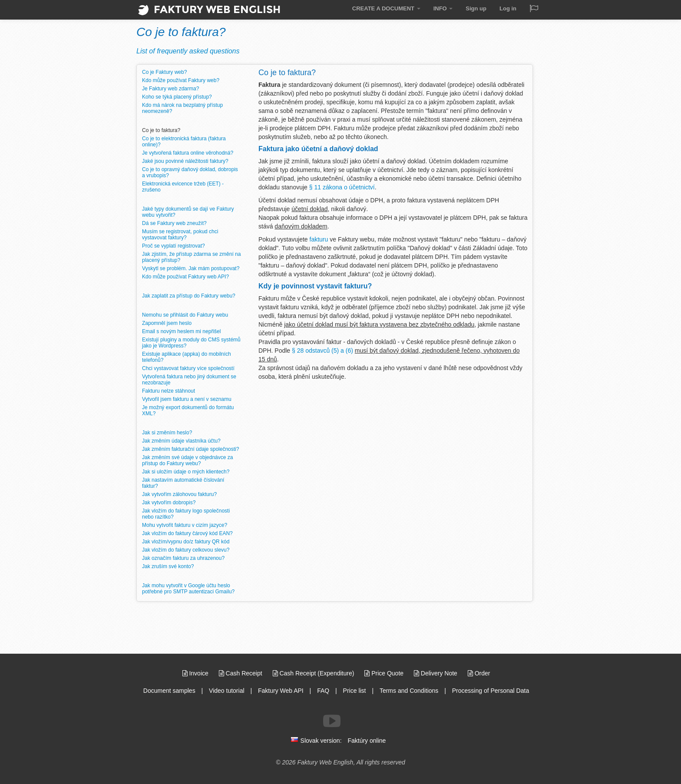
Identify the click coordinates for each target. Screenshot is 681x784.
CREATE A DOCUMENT (386, 8)
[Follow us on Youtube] (332, 721)
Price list (355, 691)
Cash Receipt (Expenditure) (314, 673)
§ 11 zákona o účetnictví (342, 187)
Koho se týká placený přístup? (177, 97)
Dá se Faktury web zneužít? (174, 223)
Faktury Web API (281, 691)
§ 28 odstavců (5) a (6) (322, 351)
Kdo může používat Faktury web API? (185, 277)
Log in (508, 8)
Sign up (476, 8)
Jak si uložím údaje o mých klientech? (186, 472)
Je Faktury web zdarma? (170, 89)
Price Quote (385, 673)
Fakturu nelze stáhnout (169, 391)
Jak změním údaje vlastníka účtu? (181, 441)
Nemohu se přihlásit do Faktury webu (185, 315)
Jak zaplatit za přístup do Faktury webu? (189, 296)
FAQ (323, 691)
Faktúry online (367, 741)
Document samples (169, 691)
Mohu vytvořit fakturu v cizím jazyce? (185, 525)
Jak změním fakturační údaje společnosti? (190, 449)
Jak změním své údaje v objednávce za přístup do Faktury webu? (187, 460)
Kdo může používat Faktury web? (181, 80)
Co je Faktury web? (164, 72)
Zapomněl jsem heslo (167, 323)
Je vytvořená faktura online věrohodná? (188, 153)
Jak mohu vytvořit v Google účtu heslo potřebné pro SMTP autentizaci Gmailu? (188, 589)
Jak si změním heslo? (167, 433)
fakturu (319, 239)
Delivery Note (436, 673)
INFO (443, 8)
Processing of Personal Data (491, 691)
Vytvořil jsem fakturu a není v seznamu (187, 399)
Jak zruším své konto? (168, 566)
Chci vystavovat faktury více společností (188, 368)
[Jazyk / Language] (534, 9)
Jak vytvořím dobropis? (169, 503)
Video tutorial (226, 691)
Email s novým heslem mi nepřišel (181, 331)
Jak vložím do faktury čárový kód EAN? (187, 533)
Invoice (196, 673)
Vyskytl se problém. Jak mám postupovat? (191, 268)
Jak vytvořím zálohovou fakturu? (179, 494)
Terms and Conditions (409, 691)
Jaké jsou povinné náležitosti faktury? (185, 161)
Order (479, 673)
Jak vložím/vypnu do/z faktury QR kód (186, 542)
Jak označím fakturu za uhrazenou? (183, 558)
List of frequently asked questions (188, 51)
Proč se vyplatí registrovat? (174, 246)
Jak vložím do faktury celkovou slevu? (186, 550)
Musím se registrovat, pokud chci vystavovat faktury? (180, 235)
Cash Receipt (241, 673)
